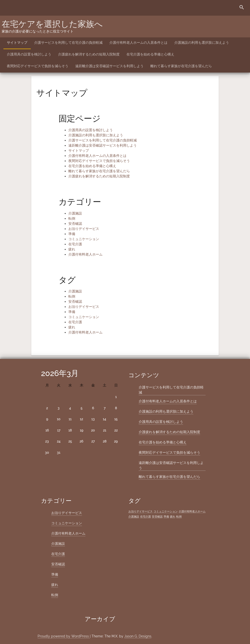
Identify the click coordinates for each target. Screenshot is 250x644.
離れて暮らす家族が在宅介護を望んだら (181, 66)
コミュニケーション (84, 239)
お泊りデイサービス (84, 229)
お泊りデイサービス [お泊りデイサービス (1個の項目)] (141, 511)
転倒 (72, 218)
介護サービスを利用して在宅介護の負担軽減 (68, 43)
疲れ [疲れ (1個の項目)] (173, 516)
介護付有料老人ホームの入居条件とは (138, 43)
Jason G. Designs (138, 636)
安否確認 (75, 224)
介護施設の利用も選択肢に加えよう (202, 43)
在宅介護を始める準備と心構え (150, 54)
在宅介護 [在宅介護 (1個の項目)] (146, 516)
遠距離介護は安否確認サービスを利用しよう (109, 66)
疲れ (72, 249)
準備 (72, 234)
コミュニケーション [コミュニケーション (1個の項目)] (166, 511)
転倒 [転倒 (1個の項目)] (179, 516)
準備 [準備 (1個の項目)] (166, 516)
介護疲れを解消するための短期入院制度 (89, 54)
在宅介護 (75, 244)
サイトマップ (17, 43)
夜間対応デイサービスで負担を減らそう (38, 66)
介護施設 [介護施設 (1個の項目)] (134, 516)
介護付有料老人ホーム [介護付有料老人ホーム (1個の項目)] (192, 511)
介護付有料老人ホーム (85, 254)
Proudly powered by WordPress (64, 636)
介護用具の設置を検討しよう (29, 54)
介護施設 (75, 213)
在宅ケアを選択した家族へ (52, 24)
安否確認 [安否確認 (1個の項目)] (157, 516)
